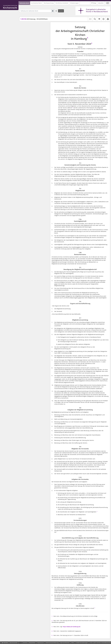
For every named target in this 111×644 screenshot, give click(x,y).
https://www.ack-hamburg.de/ (72, 627)
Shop (94, 3)
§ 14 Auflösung (28, 72)
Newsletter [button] (32, 643)
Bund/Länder (14, 643)
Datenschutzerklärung (52, 643)
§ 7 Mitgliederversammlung (31, 51)
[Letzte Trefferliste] (56, 11)
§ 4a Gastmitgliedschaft (30, 39)
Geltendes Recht (24, 3)
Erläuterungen (74, 3)
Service (25, 643)
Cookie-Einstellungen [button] (82, 643)
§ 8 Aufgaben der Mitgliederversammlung (30, 55)
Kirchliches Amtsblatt (62, 3)
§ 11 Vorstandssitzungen (31, 63)
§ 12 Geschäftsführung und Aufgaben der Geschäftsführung (34, 67)
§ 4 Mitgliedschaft (29, 37)
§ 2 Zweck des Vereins (30, 30)
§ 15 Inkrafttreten (29, 75)
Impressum (40, 643)
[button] (107, 3)
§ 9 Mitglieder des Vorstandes (32, 58)
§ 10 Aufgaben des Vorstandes (32, 61)
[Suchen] (61, 11)
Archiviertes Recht (37, 3)
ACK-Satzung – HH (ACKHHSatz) (34, 19)
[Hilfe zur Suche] (53, 11)
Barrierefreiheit (65, 643)
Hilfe (73, 643)
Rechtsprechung (49, 3)
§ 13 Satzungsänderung (30, 70)
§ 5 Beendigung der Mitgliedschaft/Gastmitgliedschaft (33, 45)
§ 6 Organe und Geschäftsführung (33, 49)
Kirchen (5, 643)
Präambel (26, 25)
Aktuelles (101, 3)
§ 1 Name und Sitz (29, 27)
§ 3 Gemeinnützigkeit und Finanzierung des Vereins (35, 33)
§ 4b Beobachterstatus (30, 42)
